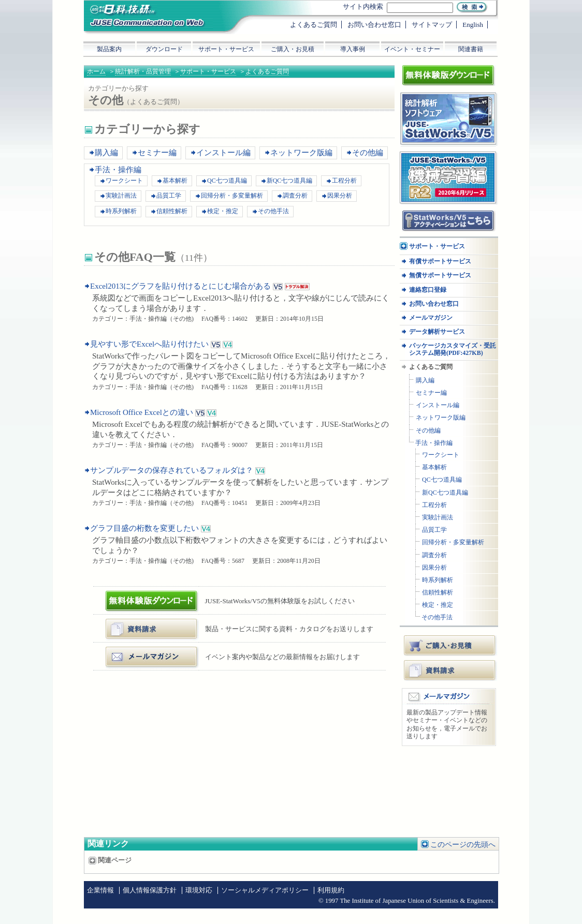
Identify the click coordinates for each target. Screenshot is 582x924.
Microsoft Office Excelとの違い (142, 412)
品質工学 (169, 196)
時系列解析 (121, 211)
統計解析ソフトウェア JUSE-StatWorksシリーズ (445, 103)
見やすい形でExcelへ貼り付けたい (149, 344)
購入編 (106, 153)
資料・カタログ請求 (139, 623)
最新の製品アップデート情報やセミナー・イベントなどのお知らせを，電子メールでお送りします (447, 725)
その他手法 (273, 211)
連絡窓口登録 (428, 290)
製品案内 (109, 49)
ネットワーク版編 (301, 153)
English (473, 25)
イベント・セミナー (412, 49)
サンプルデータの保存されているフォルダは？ (172, 470)
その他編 (368, 153)
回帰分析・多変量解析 (232, 196)
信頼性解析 (172, 211)
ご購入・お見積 (450, 645)
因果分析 (340, 196)
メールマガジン (132, 651)
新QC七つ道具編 (290, 181)
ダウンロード (164, 49)
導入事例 (353, 49)
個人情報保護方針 (150, 890)
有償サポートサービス (440, 262)
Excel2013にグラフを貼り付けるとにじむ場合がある (180, 286)
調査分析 (295, 196)
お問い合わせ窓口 (434, 304)
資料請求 (450, 670)
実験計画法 (121, 196)
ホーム (96, 71)
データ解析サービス (437, 332)
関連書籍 (471, 49)
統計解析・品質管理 (143, 71)
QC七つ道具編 (227, 181)
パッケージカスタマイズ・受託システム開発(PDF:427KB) (453, 349)
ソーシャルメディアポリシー (265, 890)
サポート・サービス (208, 71)
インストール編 (223, 153)
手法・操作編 (118, 170)
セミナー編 (157, 153)
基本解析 (175, 181)
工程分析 (344, 181)
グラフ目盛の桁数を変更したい (144, 528)
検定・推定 (223, 211)
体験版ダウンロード (139, 595)
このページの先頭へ (463, 845)
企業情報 (100, 890)
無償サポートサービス (440, 275)
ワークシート (124, 181)
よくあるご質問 (267, 71)
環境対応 (199, 890)
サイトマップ (432, 25)
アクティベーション (430, 214)
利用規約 (331, 890)
